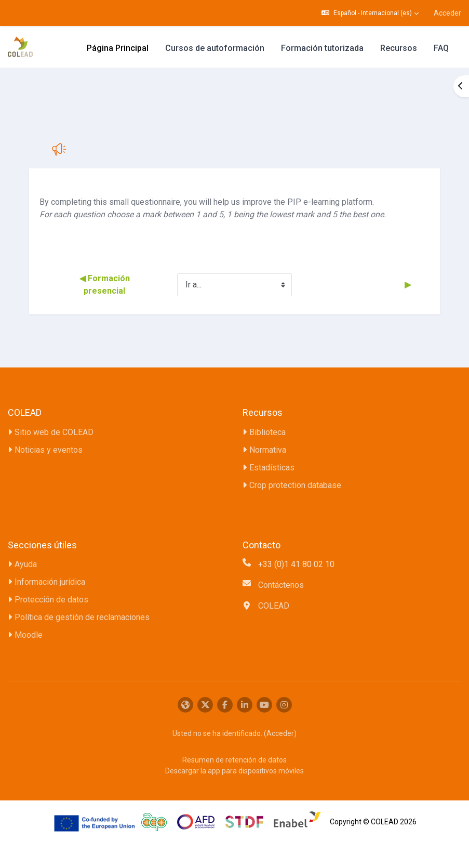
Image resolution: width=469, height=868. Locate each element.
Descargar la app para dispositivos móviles (235, 771)
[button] (370, 13)
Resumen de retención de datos (235, 760)
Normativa (268, 450)
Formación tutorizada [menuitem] (322, 48)
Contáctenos (281, 585)
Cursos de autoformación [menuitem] (215, 48)
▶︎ (407, 285)
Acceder (447, 13)
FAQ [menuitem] (441, 48)
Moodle (29, 635)
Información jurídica (50, 582)
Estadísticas (272, 468)
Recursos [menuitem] (399, 48)
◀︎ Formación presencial (106, 285)
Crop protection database (295, 485)
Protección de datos (51, 600)
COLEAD (274, 606)
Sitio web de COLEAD (54, 432)
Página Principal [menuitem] (118, 48)
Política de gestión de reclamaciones (82, 617)
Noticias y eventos (49, 450)
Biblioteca (267, 432)
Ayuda (26, 564)
